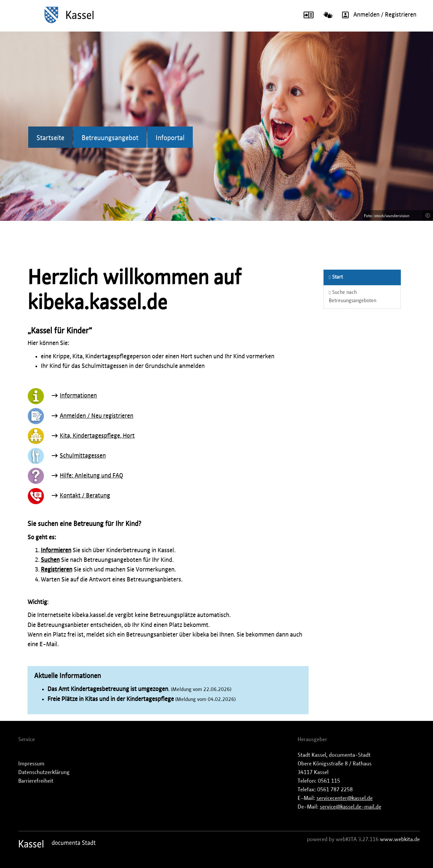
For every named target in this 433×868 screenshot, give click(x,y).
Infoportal (170, 138)
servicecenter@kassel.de (345, 798)
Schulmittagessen (83, 456)
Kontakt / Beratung (85, 496)
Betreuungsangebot (110, 138)
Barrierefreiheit (36, 781)
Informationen (78, 396)
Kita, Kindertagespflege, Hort (97, 436)
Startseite (50, 138)
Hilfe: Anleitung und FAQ (91, 476)
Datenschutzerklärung (44, 772)
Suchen (50, 560)
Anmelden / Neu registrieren (97, 416)
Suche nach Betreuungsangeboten (353, 297)
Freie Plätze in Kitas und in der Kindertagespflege (111, 699)
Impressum (31, 764)
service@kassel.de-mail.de (351, 807)
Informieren (56, 551)
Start (336, 277)
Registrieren (57, 570)
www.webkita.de (400, 839)
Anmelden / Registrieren (377, 15)
